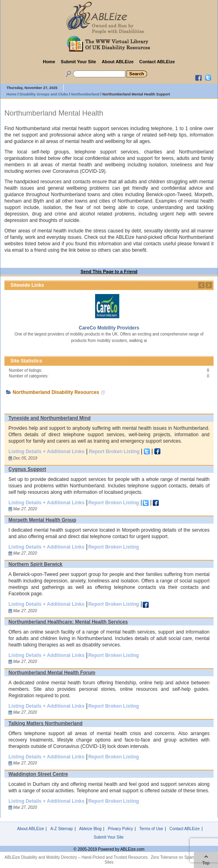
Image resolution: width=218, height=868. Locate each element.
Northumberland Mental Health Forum (52, 673)
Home (49, 62)
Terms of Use (151, 829)
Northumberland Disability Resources (56, 392)
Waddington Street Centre (38, 774)
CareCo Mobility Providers (109, 328)
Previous (201, 285)
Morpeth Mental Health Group (42, 520)
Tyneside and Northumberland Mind (50, 418)
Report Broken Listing (114, 452)
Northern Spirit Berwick (35, 564)
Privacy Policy (120, 829)
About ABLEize (117, 62)
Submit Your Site (79, 62)
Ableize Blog (90, 829)
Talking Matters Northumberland (46, 723)
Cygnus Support (27, 469)
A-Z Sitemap (62, 829)
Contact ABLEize (157, 62)
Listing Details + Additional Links (47, 452)
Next (209, 285)
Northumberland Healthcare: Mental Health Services (68, 622)
